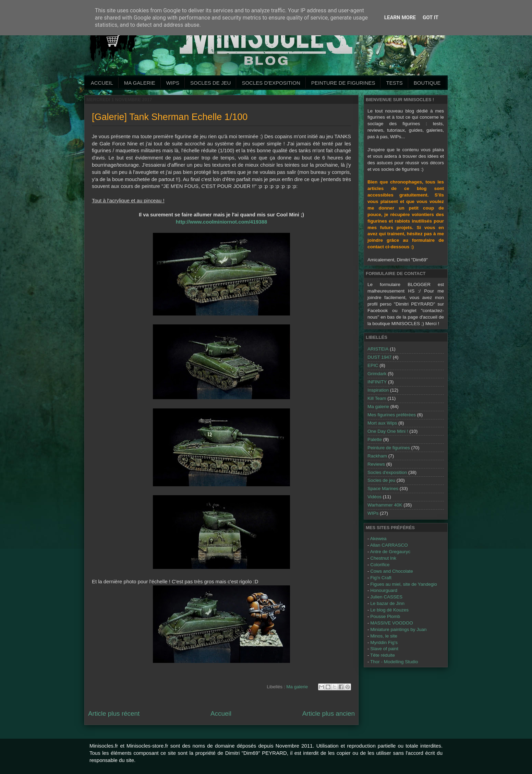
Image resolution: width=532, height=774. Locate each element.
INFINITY (377, 382)
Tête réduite (383, 655)
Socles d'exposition (271, 83)
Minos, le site (384, 636)
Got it (431, 17)
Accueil (102, 83)
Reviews (376, 464)
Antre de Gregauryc (390, 552)
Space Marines (383, 489)
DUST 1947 (379, 357)
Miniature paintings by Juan (398, 629)
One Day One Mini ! (388, 431)
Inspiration (378, 390)
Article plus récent (114, 713)
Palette (375, 439)
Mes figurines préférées (392, 415)
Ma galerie (140, 83)
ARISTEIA (378, 349)
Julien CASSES (386, 597)
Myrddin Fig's (384, 642)
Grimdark (377, 374)
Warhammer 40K (385, 505)
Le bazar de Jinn (387, 603)
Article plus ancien (329, 713)
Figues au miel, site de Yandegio (404, 584)
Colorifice (380, 565)
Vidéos (374, 497)
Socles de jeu (210, 83)
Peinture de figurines (389, 448)
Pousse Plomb (385, 616)
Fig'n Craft (381, 578)
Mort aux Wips (382, 423)
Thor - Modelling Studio (394, 662)
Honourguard (384, 590)
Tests (394, 83)
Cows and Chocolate (392, 571)
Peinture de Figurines (343, 83)
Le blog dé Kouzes (389, 610)
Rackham (377, 456)
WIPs (173, 83)
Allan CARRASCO (389, 545)
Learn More (400, 17)
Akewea (378, 539)
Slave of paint (384, 649)
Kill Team (377, 398)
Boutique (427, 83)
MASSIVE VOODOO (392, 623)
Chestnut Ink (383, 558)
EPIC (373, 365)
